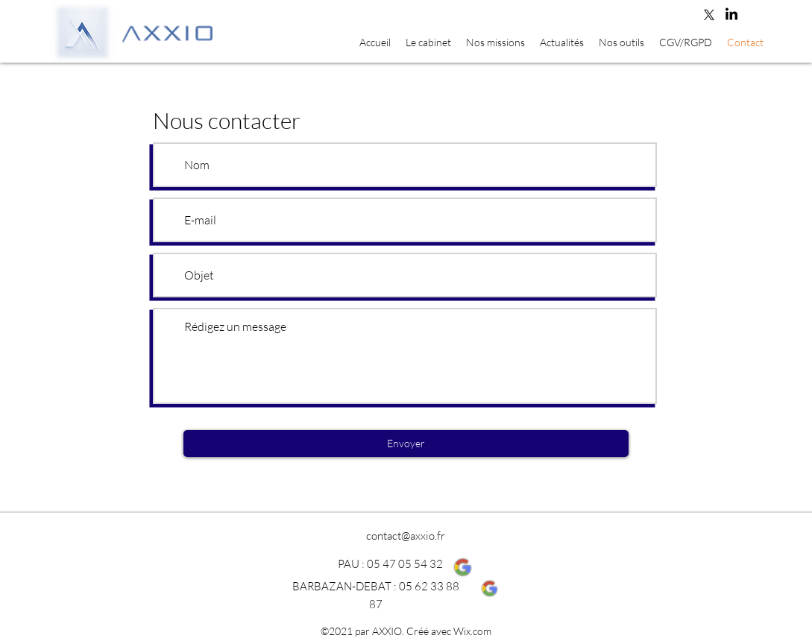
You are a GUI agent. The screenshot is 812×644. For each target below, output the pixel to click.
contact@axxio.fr (406, 536)
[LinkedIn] (731, 15)
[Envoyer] (406, 443)
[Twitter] (709, 15)
